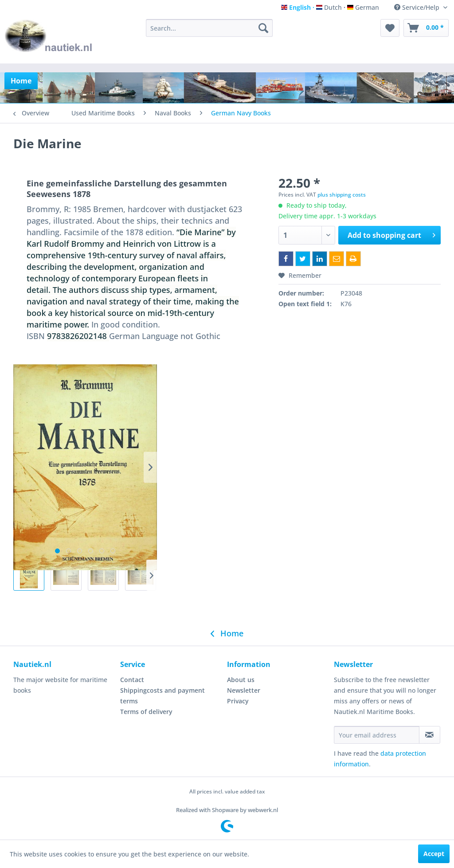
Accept (434, 854)
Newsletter (244, 690)
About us (241, 680)
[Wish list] (390, 28)
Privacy (238, 701)
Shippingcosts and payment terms (162, 696)
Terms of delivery (146, 712)
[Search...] (209, 28)
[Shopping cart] (426, 28)
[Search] (263, 28)
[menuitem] (209, 28)
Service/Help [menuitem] (418, 7)
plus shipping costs (342, 195)
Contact (132, 680)
